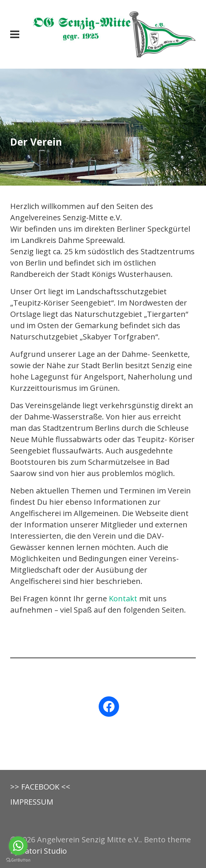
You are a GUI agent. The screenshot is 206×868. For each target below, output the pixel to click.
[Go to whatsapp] (18, 846)
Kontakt (123, 598)
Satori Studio (44, 851)
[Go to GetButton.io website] (18, 860)
